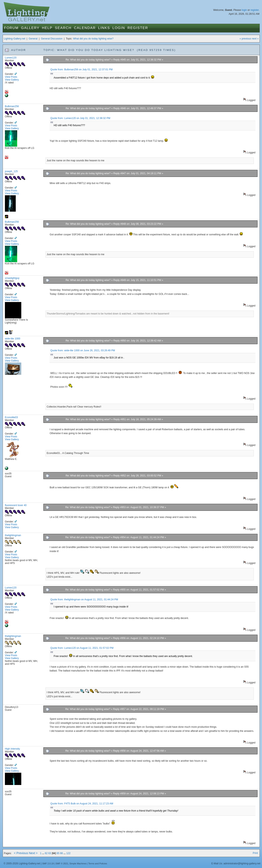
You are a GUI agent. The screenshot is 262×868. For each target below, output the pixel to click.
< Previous (21, 853)
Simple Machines (78, 864)
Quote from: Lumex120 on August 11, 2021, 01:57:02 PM (82, 648)
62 (46, 853)
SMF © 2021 (62, 864)
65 (58, 853)
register (255, 10)
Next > (33, 853)
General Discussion (52, 39)
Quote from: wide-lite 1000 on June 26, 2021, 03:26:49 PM (83, 350)
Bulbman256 (12, 106)
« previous (245, 39)
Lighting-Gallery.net (15, 39)
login (244, 10)
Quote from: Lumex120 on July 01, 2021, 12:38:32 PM (80, 118)
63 (50, 853)
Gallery (30, 28)
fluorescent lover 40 (16, 505)
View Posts (11, 77)
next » (255, 39)
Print (255, 853)
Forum (11, 28)
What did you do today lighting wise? (93, 39)
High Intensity (12, 749)
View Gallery (12, 80)
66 (62, 853)
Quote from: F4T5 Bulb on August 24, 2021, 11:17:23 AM (82, 804)
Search (63, 28)
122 (68, 853)
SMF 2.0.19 (48, 864)
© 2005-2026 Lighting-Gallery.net (22, 864)
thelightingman (13, 535)
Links (104, 28)
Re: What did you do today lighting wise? (88, 60)
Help (47, 28)
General (33, 39)
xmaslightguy (12, 278)
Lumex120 (11, 58)
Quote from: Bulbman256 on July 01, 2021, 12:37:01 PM (81, 70)
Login (119, 28)
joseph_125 (11, 171)
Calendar (85, 28)
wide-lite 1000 (13, 339)
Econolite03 (11, 417)
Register (138, 28)
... (44, 853)
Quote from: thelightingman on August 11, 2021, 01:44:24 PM (84, 600)
